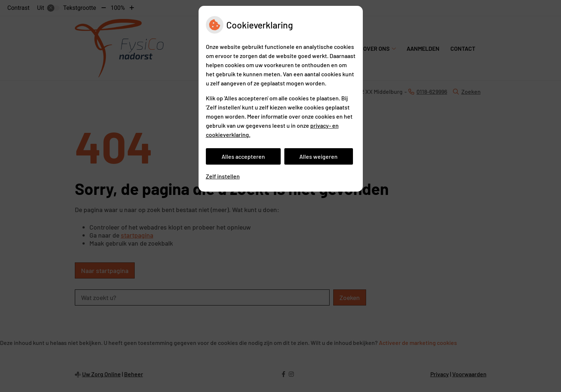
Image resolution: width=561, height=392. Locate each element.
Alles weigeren (318, 156)
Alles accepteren (243, 156)
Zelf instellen (223, 176)
